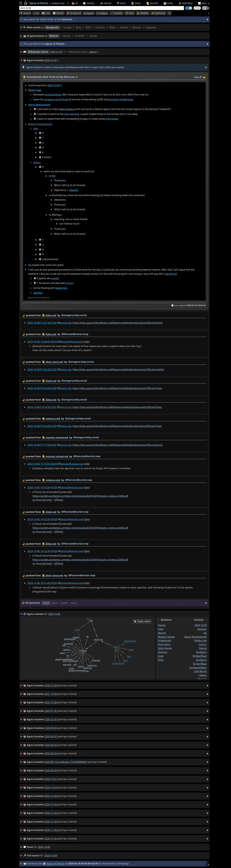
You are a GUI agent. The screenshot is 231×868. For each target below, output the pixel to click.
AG (30, 265)
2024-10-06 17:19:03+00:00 (42, 464)
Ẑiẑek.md (51, 400)
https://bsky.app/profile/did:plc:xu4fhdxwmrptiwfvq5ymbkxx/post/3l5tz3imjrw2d (118, 323)
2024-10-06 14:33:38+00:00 (42, 487)
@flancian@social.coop (75, 334)
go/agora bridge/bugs (121, 99)
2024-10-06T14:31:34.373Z (42, 323)
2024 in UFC (56, 52)
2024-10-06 (44, 847)
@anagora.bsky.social (74, 315)
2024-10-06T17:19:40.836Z (42, 445)
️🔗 (201, 77)
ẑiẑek (161, 660)
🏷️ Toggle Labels (142, 621)
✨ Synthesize (158, 13)
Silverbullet (112, 119)
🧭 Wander (58, 13)
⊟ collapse (102, 13)
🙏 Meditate (143, 13)
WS (54, 176)
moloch (162, 633)
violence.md (53, 419)
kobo (161, 629)
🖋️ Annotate (116, 13)
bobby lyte (61, 288)
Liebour (93, 52)
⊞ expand (89, 13)
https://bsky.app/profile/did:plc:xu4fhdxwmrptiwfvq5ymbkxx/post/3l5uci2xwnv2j (117, 445)
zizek (161, 656)
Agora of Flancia (56, 864)
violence (163, 652)
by (114, 315)
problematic (165, 640)
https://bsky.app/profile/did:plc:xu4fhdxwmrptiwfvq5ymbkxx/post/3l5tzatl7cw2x (117, 388)
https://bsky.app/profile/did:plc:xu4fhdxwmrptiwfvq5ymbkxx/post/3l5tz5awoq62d (118, 369)
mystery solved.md (57, 437)
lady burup (200, 671)
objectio (74, 190)
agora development (39, 105)
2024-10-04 (54, 85)
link (87, 342)
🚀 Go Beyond (74, 13)
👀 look (46, 13)
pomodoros (45, 124)
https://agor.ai (67, 109)
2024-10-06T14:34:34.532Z (42, 388)
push (33, 90)
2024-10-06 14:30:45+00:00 (42, 342)
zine (36, 129)
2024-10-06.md (51, 77)
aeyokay (38, 293)
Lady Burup (170, 274)
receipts (55, 278)
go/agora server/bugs (56, 99)
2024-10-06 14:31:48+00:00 (42, 583)
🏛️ (44, 864)
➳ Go (36, 13)
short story (164, 644)
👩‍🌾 (25, 77)
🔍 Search (25, 13)
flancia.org (65, 323)
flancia (32, 124)
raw (196, 77)
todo (39, 90)
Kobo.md (51, 315)
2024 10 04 (201, 625)
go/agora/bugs (53, 95)
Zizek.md (51, 381)
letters (37, 163)
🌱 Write (129, 13)
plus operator (72, 114)
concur (70, 283)
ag (205, 633)
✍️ (204, 77)
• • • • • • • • (90, 27)
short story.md (54, 362)
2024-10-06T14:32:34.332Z (42, 369)
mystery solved (166, 637)
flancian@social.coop (72, 342)
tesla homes (165, 648)
